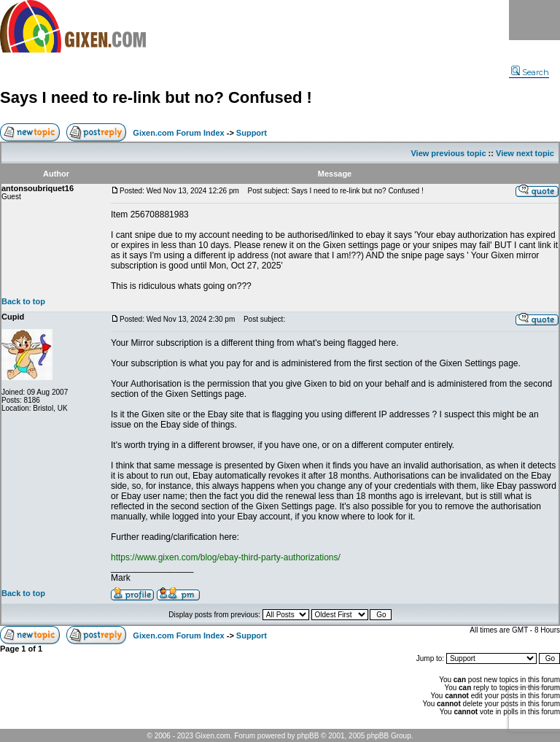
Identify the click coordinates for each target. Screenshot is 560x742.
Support (252, 133)
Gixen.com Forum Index (178, 133)
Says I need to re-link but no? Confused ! (156, 97)
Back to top (23, 301)
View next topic (525, 153)
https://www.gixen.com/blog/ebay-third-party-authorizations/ (226, 557)
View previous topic (448, 153)
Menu (534, 20)
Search (530, 72)
